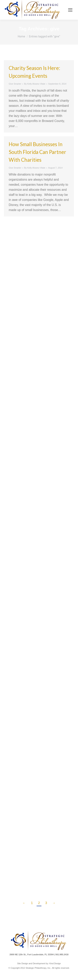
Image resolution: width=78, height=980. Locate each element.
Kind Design (55, 963)
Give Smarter (15, 84)
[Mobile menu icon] (70, 10)
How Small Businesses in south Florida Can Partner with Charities (37, 152)
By (35, 84)
